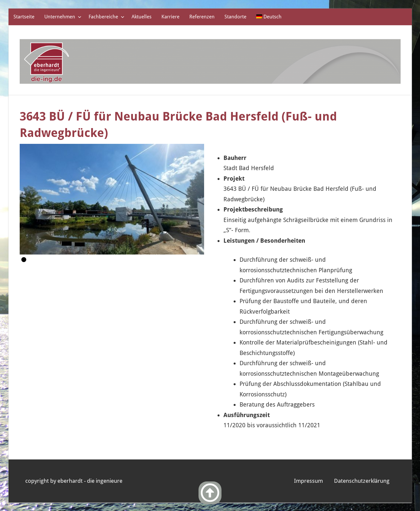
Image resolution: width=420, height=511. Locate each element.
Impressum (308, 481)
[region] (112, 199)
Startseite (24, 17)
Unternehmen (63, 17)
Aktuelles (142, 17)
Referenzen (202, 17)
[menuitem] (269, 17)
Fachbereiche (106, 17)
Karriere (170, 17)
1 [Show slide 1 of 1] (24, 260)
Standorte (235, 17)
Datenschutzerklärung (362, 481)
